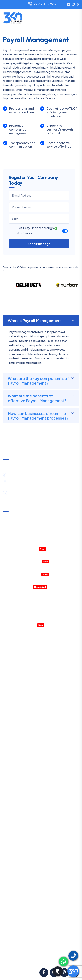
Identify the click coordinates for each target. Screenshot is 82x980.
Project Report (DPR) (16, 877)
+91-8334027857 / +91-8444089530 (35, 475)
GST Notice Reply (22, 826)
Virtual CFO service (23, 625)
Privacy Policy (12, 917)
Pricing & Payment (15, 899)
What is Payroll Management (34, 320)
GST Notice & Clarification (20, 517)
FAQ (6, 929)
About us (9, 893)
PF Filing (16, 801)
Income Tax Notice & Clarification (24, 523)
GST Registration (14, 693)
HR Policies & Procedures (26, 599)
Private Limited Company (19, 636)
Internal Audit (19, 813)
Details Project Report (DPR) (21, 580)
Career (7, 941)
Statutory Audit (21, 807)
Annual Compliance (23, 788)
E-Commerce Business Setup (29, 593)
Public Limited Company (18, 680)
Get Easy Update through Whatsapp (37, 230)
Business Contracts (15, 864)
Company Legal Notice (25, 612)
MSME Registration (15, 699)
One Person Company (17, 674)
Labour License (12, 750)
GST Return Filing (22, 769)
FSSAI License (12, 712)
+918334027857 (42, 4)
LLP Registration (13, 642)
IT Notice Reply (20, 832)
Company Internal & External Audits (25, 536)
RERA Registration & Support (21, 574)
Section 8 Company (16, 667)
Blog (6, 935)
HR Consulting (12, 851)
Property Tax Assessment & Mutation (26, 555)
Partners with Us (13, 923)
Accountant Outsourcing (19, 542)
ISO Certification (14, 718)
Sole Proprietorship (15, 655)
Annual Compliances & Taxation (23, 530)
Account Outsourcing (17, 839)
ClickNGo (51, 963)
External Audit (19, 820)
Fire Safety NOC (13, 756)
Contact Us (10, 947)
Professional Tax (21, 794)
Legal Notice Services (16, 871)
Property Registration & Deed (22, 568)
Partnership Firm (13, 648)
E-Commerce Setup (16, 686)
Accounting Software (17, 587)
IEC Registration (13, 725)
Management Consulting (26, 606)
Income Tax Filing (21, 775)
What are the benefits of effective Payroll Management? (37, 398)
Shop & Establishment (17, 744)
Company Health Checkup (20, 549)
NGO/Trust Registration (18, 661)
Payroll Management (24, 618)
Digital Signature (13, 731)
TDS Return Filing (21, 782)
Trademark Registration (18, 706)
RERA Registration (14, 763)
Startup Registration (16, 737)
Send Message (39, 244)
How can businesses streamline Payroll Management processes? (38, 416)
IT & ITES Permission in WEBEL (22, 561)
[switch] (65, 231)
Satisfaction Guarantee (18, 905)
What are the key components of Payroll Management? (38, 381)
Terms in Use (11, 911)
